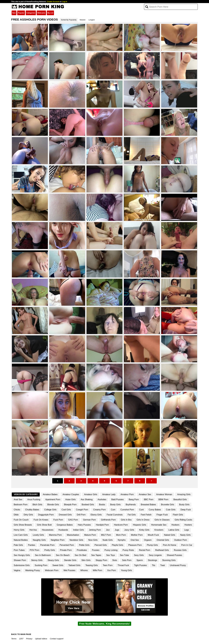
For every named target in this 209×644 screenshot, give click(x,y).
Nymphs (122, 540)
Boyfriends (131, 505)
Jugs (117, 530)
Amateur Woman (164, 494)
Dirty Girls (28, 515)
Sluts (115, 560)
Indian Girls (78, 530)
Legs (187, 530)
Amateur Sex (145, 494)
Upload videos (41, 639)
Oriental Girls (163, 540)
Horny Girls (19, 530)
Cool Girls (66, 510)
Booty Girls (115, 505)
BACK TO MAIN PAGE (21, 634)
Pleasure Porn (135, 545)
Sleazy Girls (53, 560)
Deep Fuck (186, 510)
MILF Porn (106, 535)
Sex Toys (111, 555)
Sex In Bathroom (43, 555)
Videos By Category (26, 494)
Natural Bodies (21, 540)
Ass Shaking (87, 499)
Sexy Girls (139, 555)
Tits (153, 565)
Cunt (141, 510)
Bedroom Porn (21, 505)
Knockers (159, 530)
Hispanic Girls (139, 525)
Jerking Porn (95, 530)
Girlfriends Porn (108, 520)
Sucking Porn (41, 565)
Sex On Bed (80, 555)
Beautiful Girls (180, 499)
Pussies (96, 550)
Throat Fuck (123, 565)
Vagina (17, 570)
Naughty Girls (39, 540)
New (14, 13)
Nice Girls (93, 540)
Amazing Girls (184, 494)
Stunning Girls (169, 560)
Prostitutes (82, 550)
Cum (113, 510)
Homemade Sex (159, 525)
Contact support (57, 639)
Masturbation (73, 535)
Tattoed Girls (74, 565)
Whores (84, 570)
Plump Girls (152, 545)
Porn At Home (170, 545)
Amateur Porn (127, 494)
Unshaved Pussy (178, 565)
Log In (65, 2)
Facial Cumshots (115, 515)
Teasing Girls (92, 565)
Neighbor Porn (58, 540)
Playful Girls (117, 545)
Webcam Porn (52, 570)
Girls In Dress (143, 520)
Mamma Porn (55, 535)
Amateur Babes (50, 494)
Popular (21, 13)
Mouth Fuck (153, 535)
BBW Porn (163, 499)
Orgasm (148, 540)
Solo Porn (127, 560)
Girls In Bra (126, 520)
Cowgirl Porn (82, 510)
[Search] (171, 7)
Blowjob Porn (70, 505)
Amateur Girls (91, 494)
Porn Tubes (19, 550)
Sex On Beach (63, 555)
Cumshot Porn (127, 510)
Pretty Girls (50, 550)
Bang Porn (134, 499)
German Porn (89, 520)
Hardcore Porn (121, 525)
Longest (92, 20)
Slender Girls (70, 560)
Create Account (53, 2)
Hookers (176, 525)
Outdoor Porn (180, 540)
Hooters (188, 525)
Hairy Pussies (84, 525)
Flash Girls (178, 515)
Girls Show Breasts (23, 525)
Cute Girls (171, 510)
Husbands (63, 530)
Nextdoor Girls (76, 540)
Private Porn (66, 550)
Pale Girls (18, 545)
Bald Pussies (117, 499)
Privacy (29, 639)
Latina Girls (174, 530)
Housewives (48, 530)
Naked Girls (170, 535)
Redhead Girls (162, 550)
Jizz (108, 530)
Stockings (152, 560)
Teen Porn (108, 565)
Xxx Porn (111, 570)
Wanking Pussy (33, 570)
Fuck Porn (58, 520)
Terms (14, 639)
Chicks (17, 510)
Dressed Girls (65, 515)
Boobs (102, 505)
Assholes (102, 499)
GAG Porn (73, 520)
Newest (83, 20)
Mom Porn (121, 535)
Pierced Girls (101, 545)
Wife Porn (97, 570)
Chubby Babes (32, 510)
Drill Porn (81, 515)
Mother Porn (137, 535)
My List (50, 13)
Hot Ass (33, 530)
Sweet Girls (58, 565)
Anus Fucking (34, 499)
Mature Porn (90, 535)
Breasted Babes (148, 505)
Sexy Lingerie (155, 555)
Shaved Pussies (174, 555)
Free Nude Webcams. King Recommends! (104, 624)
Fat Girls (132, 515)
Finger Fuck (162, 515)
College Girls (50, 510)
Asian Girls (70, 499)
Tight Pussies (140, 565)
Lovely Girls (38, 535)
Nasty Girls (185, 535)
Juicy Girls (129, 530)
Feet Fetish (146, 515)
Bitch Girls (37, 505)
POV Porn (35, 550)
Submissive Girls (22, 565)
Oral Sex (135, 540)
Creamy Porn (99, 510)
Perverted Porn (67, 545)
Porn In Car (187, 545)
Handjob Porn (102, 525)
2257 (21, 639)
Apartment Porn (53, 499)
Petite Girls (84, 545)
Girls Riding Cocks (183, 520)
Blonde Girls (53, 505)
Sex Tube (124, 555)
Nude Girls (108, 540)
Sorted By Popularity (69, 20)
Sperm (140, 560)
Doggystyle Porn (46, 515)
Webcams (41, 13)
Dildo (16, 515)
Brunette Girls (168, 505)
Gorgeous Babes (65, 525)
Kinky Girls (144, 530)
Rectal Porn (145, 550)
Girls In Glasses (162, 520)
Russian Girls (180, 550)
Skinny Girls (37, 560)
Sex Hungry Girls (22, 555)
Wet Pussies (69, 570)
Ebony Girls (96, 515)
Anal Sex (18, 499)
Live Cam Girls (21, 535)
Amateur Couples (71, 494)
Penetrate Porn (47, 545)
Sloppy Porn (101, 560)
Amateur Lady (109, 494)
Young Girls (126, 570)
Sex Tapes (96, 555)
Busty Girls (184, 505)
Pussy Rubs (128, 550)
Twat (162, 565)
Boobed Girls (88, 505)
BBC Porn (149, 499)
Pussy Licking (111, 550)
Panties (32, 545)
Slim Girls (86, 560)
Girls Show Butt (44, 525)
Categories (31, 13)
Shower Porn (20, 560)
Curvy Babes (155, 510)
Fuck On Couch (21, 520)
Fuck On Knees (41, 520)
